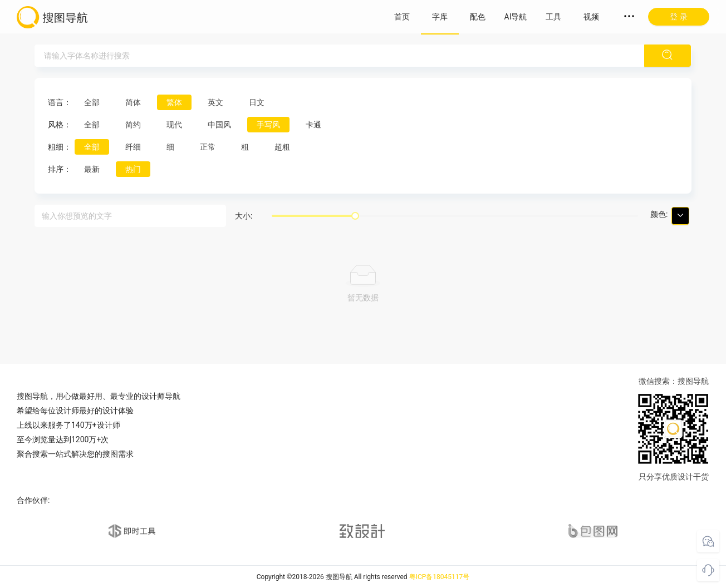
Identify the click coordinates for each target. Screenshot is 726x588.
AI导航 (516, 17)
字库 (440, 17)
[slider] (355, 216)
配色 (478, 17)
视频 (591, 17)
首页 (402, 17)
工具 (553, 17)
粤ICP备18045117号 (440, 577)
